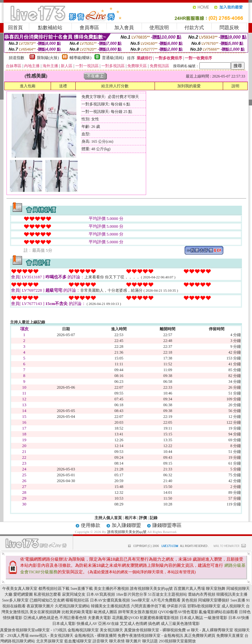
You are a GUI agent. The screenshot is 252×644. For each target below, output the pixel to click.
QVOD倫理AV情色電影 (178, 612)
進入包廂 (28, 86)
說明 (235, 86)
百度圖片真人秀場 (189, 589)
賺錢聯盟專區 (167, 525)
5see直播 (238, 600)
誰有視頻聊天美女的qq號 (127, 532)
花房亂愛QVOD (126, 618)
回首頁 (15, 28)
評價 (143, 518)
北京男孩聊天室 (50, 641)
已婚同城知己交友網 (47, 600)
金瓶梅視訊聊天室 (83, 630)
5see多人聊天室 (15, 600)
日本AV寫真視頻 (101, 594)
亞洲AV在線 (108, 624)
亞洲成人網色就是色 (41, 618)
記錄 (154, 518)
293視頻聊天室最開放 (177, 641)
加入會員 (124, 28)
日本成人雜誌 (191, 618)
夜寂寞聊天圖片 (40, 606)
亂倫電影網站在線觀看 (219, 612)
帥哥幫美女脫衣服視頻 (138, 612)
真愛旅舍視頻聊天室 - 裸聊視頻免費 (155, 630)
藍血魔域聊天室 (78, 641)
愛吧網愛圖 (23, 594)
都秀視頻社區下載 (54, 589)
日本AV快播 (239, 618)
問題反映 (229, 28)
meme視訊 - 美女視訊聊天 (51, 636)
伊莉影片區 (177, 606)
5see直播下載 (82, 589)
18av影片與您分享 (131, 594)
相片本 (131, 518)
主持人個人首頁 (108, 518)
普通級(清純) (113, 58)
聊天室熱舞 (216, 589)
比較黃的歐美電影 (77, 612)
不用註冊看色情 (73, 618)
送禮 (63, 86)
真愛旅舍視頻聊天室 (18, 630)
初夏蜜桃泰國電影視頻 (159, 618)
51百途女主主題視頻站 (168, 594)
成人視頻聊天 (233, 606)
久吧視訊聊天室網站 (72, 606)
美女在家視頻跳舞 (45, 612)
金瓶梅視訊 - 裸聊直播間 (95, 636)
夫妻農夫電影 (99, 618)
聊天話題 (150, 641)
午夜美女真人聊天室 (20, 589)
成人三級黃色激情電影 (180, 624)
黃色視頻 (189, 600)
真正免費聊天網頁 (200, 636)
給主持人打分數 (115, 86)
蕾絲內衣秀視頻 (202, 594)
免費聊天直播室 (230, 636)
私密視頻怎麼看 (47, 594)
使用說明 (159, 28)
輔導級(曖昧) (81, 58)
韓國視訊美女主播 (232, 594)
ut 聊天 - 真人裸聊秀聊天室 (210, 630)
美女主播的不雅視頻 (111, 589)
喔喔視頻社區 (77, 600)
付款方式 (194, 28)
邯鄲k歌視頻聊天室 (204, 606)
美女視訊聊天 (111, 630)
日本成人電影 (64, 624)
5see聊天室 (140, 600)
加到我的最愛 (189, 86)
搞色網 (154, 624)
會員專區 (89, 28)
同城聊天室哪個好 (214, 600)
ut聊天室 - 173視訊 (51, 630)
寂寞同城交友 (74, 594)
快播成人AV (87, 624)
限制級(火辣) (48, 58)
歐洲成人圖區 (106, 612)
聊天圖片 (133, 641)
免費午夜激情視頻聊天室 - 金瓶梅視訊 (150, 636)
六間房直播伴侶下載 (148, 606)
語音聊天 (100, 641)
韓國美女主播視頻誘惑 (110, 606)
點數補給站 (50, 28)
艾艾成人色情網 (133, 624)
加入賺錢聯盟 (126, 525)
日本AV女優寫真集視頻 (110, 600)
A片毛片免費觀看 (166, 600)
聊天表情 (117, 641)
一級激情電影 (216, 618)
